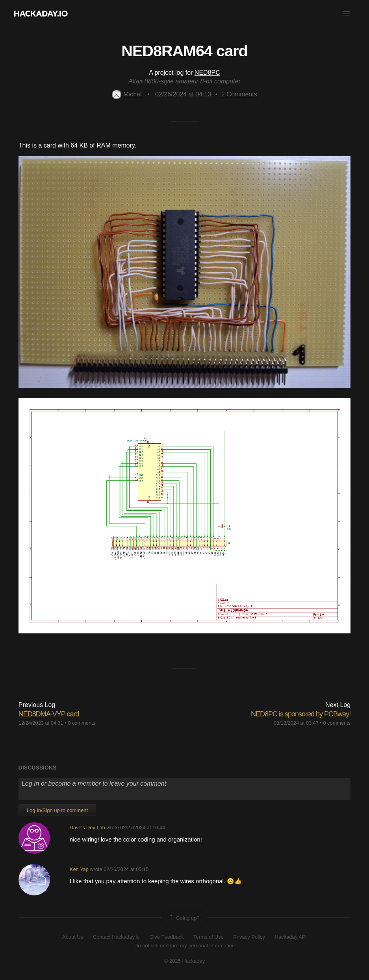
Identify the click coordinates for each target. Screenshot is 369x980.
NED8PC (207, 73)
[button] (347, 13)
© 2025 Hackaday (185, 961)
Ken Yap (79, 869)
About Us (73, 937)
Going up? (184, 918)
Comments (239, 94)
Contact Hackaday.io (116, 937)
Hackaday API (291, 937)
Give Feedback (166, 937)
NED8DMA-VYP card (49, 714)
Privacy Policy (249, 937)
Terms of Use (209, 937)
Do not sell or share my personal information (184, 946)
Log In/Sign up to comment (57, 810)
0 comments (82, 723)
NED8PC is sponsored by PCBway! (301, 714)
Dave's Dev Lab (87, 828)
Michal (127, 94)
